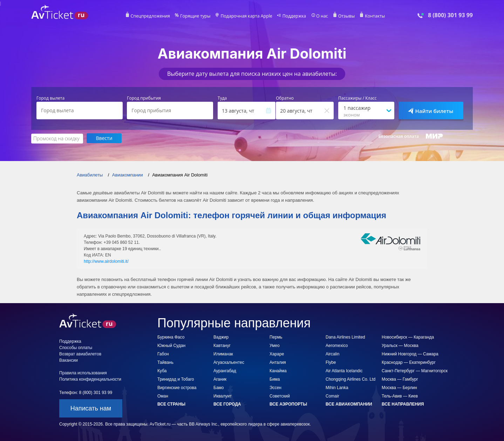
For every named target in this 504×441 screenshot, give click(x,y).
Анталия (278, 362)
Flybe (331, 362)
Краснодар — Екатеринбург (409, 362)
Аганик (220, 379)
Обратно (285, 98)
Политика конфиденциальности (90, 379)
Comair (332, 396)
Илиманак (223, 354)
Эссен (275, 387)
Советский (280, 396)
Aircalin (332, 354)
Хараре (277, 354)
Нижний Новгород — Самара (410, 354)
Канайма (278, 370)
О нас (320, 16)
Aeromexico (337, 345)
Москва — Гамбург (400, 379)
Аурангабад (225, 370)
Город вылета (50, 98)
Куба (162, 370)
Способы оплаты (76, 347)
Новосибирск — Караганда (408, 337)
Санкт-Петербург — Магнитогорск (415, 370)
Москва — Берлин (399, 387)
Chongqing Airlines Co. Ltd (350, 379)
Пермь (276, 337)
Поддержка (293, 16)
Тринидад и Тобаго (176, 379)
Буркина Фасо (171, 337)
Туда (222, 98)
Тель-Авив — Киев (400, 396)
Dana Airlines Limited (345, 337)
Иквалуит (223, 396)
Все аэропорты (288, 404)
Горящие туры (197, 16)
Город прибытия (144, 98)
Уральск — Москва (400, 345)
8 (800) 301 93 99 (450, 15)
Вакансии (69, 360)
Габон (163, 354)
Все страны (171, 404)
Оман (163, 396)
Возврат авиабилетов (80, 354)
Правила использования (83, 373)
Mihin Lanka (337, 387)
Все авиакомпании (349, 404)
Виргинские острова (177, 387)
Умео (275, 345)
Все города (227, 404)
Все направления (403, 404)
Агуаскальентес (229, 362)
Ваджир (221, 337)
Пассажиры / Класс (357, 98)
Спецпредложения (153, 16)
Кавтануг (222, 345)
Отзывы (345, 16)
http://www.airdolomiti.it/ (106, 261)
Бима (275, 379)
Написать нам (91, 408)
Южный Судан (171, 345)
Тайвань (165, 362)
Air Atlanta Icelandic (344, 370)
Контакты (373, 16)
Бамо (219, 387)
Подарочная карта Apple (247, 16)
